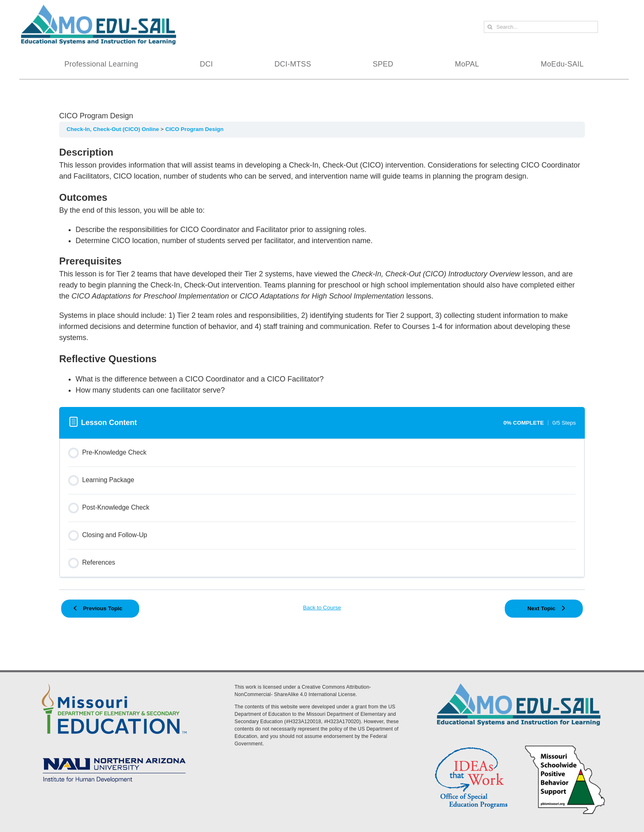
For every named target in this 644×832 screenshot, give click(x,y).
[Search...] (541, 27)
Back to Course (322, 608)
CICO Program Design (194, 129)
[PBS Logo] (565, 747)
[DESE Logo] (114, 682)
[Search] (490, 27)
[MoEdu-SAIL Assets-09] (114, 755)
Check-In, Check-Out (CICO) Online (114, 129)
